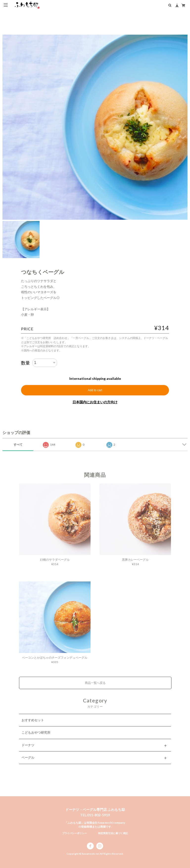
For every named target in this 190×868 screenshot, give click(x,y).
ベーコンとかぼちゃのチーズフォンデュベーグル (55, 663)
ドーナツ (28, 750)
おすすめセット (33, 725)
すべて (18, 445)
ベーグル (28, 763)
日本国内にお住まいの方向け (95, 402)
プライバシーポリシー (74, 833)
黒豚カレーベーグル (135, 565)
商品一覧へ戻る (95, 688)
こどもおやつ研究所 (36, 738)
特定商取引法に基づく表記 (113, 833)
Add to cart (95, 390)
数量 (25, 363)
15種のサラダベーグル (55, 565)
